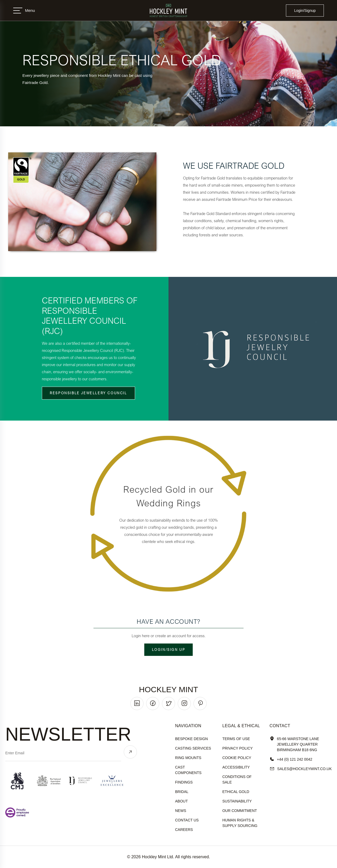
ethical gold (236, 792)
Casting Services (193, 748)
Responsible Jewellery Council (88, 393)
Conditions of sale (237, 779)
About (181, 801)
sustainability (237, 801)
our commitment (239, 811)
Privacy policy (237, 748)
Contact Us (187, 820)
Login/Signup (305, 11)
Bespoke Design (191, 739)
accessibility (236, 767)
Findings (184, 782)
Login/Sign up (169, 650)
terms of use (236, 739)
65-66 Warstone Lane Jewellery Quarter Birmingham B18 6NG (294, 744)
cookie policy (237, 758)
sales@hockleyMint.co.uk (301, 769)
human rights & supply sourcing (240, 823)
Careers (184, 830)
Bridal (182, 792)
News (181, 811)
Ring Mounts (188, 758)
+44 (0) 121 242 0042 (291, 759)
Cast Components (188, 770)
